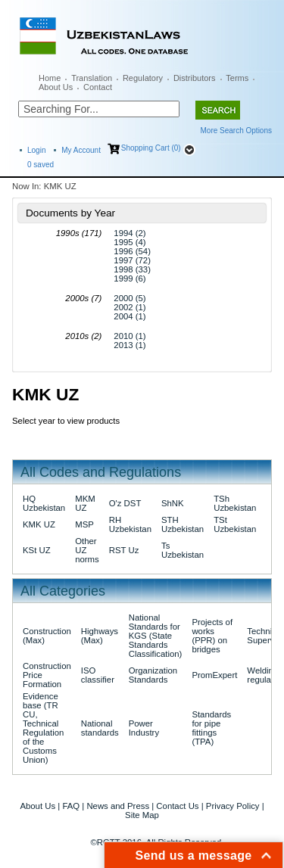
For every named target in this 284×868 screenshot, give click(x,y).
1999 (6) (130, 278)
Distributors (195, 78)
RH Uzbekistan (130, 524)
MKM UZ (85, 503)
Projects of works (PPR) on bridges (212, 636)
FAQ (71, 806)
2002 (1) (130, 307)
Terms (237, 78)
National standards (100, 728)
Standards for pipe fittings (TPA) (211, 728)
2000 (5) (130, 298)
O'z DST (125, 503)
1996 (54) (132, 251)
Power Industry (144, 728)
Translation (92, 78)
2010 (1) (130, 336)
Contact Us (177, 806)
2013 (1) (130, 345)
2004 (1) (130, 316)
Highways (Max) (100, 636)
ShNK (173, 503)
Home (50, 78)
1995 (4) (130, 242)
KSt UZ (37, 550)
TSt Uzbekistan (235, 524)
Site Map (142, 815)
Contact (98, 87)
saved (41, 165)
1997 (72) (132, 260)
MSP (84, 524)
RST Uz (124, 550)
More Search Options (237, 131)
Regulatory (143, 78)
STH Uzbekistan (183, 524)
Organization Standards (153, 675)
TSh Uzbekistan (235, 503)
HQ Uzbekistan (44, 503)
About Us (56, 87)
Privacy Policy (233, 806)
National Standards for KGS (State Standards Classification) (156, 636)
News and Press (118, 806)
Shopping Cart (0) (151, 148)
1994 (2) (130, 233)
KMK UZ (39, 524)
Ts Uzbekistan (183, 550)
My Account (81, 150)
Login (36, 150)
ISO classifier (98, 675)
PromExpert (214, 675)
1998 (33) (132, 269)
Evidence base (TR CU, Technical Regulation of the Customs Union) (43, 728)
